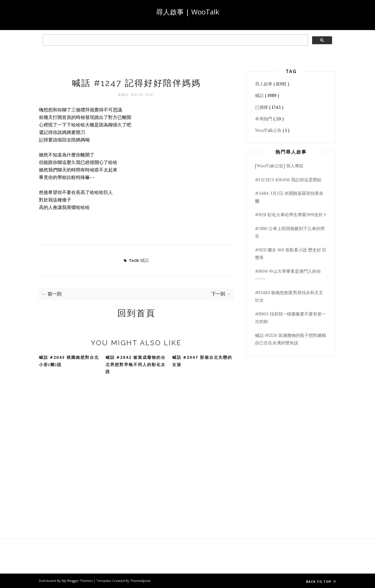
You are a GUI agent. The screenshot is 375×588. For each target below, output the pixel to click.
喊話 (145, 260)
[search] (175, 40)
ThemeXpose (140, 581)
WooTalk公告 (269, 130)
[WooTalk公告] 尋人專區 (279, 166)
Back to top (321, 582)
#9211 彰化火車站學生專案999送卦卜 (291, 215)
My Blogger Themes (78, 581)
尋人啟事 (264, 84)
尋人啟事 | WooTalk (188, 12)
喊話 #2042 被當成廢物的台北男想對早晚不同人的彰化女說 (136, 364)
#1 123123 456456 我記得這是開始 (288, 180)
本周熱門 (264, 119)
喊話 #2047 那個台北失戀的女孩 (202, 361)
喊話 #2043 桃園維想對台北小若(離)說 (69, 361)
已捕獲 (262, 107)
